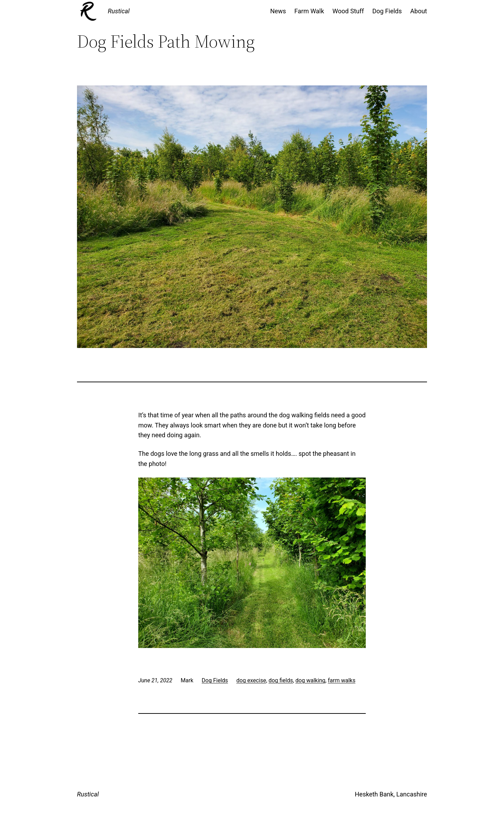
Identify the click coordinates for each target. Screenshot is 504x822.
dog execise (251, 680)
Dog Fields (215, 680)
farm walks (342, 680)
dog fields (281, 680)
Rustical (119, 11)
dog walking (310, 680)
